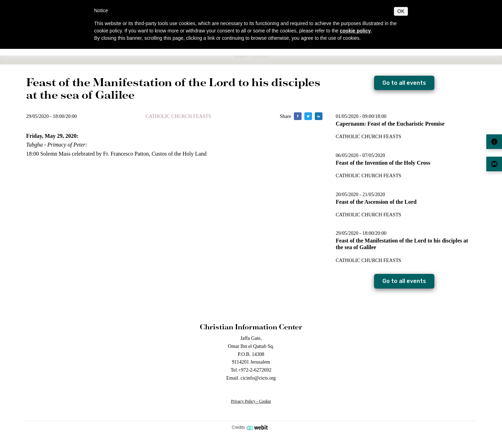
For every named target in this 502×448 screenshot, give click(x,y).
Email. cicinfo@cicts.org (251, 378)
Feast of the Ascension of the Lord (376, 202)
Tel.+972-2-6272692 (251, 370)
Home (241, 56)
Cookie (265, 401)
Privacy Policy (243, 401)
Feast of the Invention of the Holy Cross (383, 163)
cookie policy (355, 31)
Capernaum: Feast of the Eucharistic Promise (390, 124)
